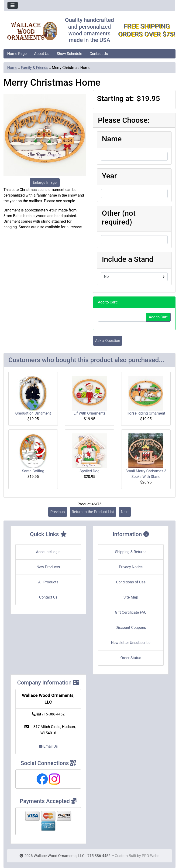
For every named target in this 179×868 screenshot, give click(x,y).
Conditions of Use (131, 582)
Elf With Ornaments (89, 413)
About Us (42, 54)
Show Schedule (69, 54)
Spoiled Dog (89, 471)
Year (109, 176)
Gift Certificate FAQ (131, 612)
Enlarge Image (45, 182)
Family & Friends (35, 68)
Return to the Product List (93, 512)
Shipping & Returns (131, 552)
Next (125, 512)
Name (112, 139)
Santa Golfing (33, 471)
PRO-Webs (150, 856)
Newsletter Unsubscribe (131, 643)
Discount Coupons (131, 628)
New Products (48, 567)
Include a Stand (128, 259)
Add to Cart (158, 317)
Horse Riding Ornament (146, 413)
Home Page (17, 54)
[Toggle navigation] (13, 5)
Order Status (131, 658)
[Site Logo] (32, 31)
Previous (58, 512)
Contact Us (99, 54)
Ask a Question (108, 341)
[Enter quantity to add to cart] (122, 317)
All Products (48, 582)
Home (12, 68)
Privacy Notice (131, 567)
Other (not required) (119, 218)
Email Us (48, 746)
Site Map (131, 597)
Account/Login (48, 552)
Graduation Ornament (33, 413)
